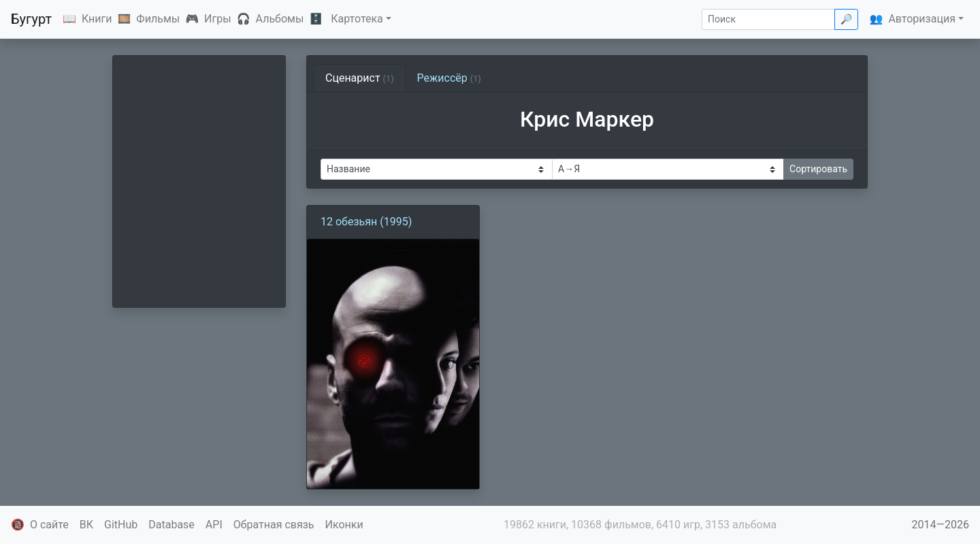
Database (171, 525)
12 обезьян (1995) (366, 222)
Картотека (357, 19)
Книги (97, 19)
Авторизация (922, 19)
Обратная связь (274, 525)
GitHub (121, 525)
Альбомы (280, 19)
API (214, 525)
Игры (218, 19)
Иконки (344, 525)
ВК (86, 525)
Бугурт (31, 19)
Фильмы (158, 19)
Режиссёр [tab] (449, 78)
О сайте (49, 525)
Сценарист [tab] (360, 78)
